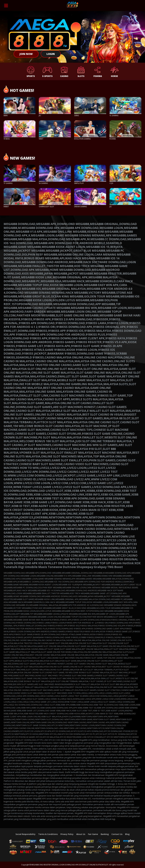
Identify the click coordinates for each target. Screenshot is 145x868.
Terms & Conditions (48, 834)
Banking (105, 834)
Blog (127, 834)
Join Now (26, 54)
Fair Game (93, 834)
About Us (81, 834)
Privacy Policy (67, 834)
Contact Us (117, 834)
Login (51, 54)
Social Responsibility (25, 834)
